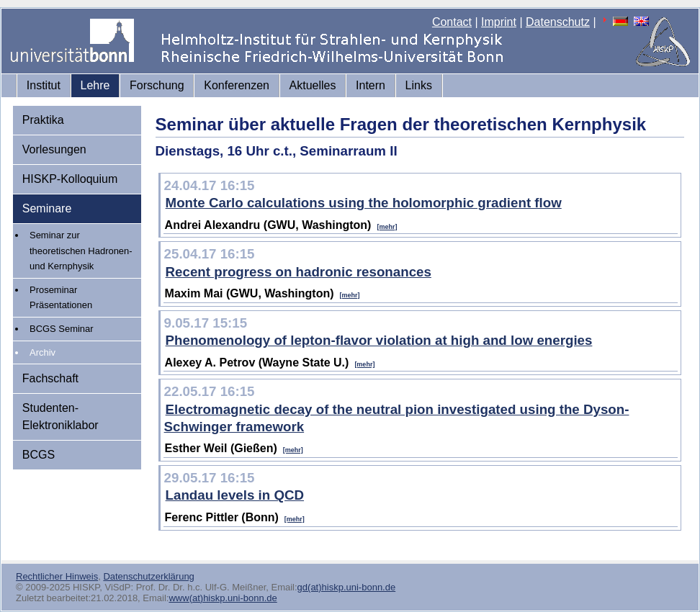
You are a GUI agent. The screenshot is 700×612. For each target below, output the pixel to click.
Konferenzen (237, 85)
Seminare (47, 208)
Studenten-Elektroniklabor (60, 417)
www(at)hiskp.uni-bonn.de (223, 598)
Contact (452, 22)
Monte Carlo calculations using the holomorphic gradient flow (364, 203)
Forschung (157, 85)
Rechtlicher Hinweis (57, 576)
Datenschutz (558, 22)
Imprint (499, 22)
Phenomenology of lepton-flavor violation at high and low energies (379, 340)
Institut (44, 85)
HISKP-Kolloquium (70, 179)
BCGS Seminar (62, 329)
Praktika (43, 120)
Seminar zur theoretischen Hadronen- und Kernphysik (81, 251)
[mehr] (387, 227)
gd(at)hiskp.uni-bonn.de (347, 587)
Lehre (95, 85)
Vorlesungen (54, 149)
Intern (371, 85)
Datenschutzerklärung (148, 576)
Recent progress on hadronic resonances (299, 272)
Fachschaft (50, 378)
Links (419, 85)
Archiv (42, 352)
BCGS (39, 455)
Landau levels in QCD (235, 495)
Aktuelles (313, 85)
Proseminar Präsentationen (61, 298)
